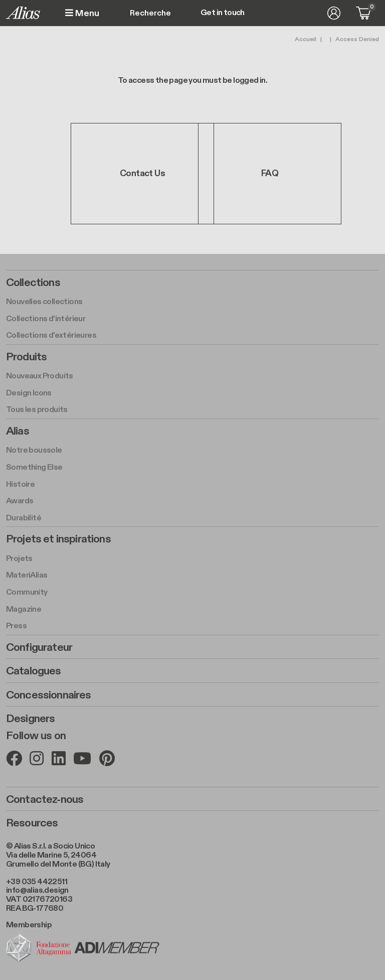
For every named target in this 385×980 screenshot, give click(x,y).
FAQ (270, 173)
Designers (30, 719)
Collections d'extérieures (51, 335)
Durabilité (24, 518)
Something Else (34, 467)
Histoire (20, 484)
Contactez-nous (45, 799)
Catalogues (34, 671)
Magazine (24, 609)
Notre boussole (34, 450)
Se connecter (334, 13)
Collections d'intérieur (46, 319)
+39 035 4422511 (37, 882)
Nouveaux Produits (40, 376)
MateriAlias (27, 575)
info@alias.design (37, 890)
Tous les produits (37, 410)
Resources (32, 823)
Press (16, 626)
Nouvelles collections (44, 302)
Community (27, 592)
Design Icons (29, 393)
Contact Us (142, 173)
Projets (19, 559)
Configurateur (39, 647)
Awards (20, 501)
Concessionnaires (49, 695)
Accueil (306, 39)
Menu (82, 13)
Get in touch (223, 13)
